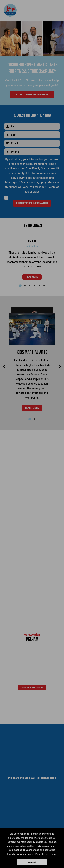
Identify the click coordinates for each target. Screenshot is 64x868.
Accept (32, 862)
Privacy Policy (34, 854)
